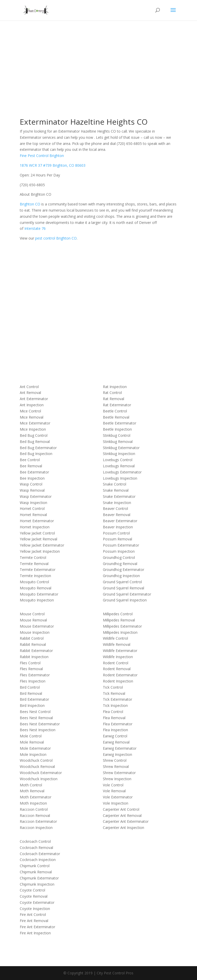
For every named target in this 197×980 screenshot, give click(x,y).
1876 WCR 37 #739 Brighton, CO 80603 (53, 165)
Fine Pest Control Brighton (42, 156)
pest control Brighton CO (56, 238)
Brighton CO (30, 204)
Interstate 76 (35, 228)
